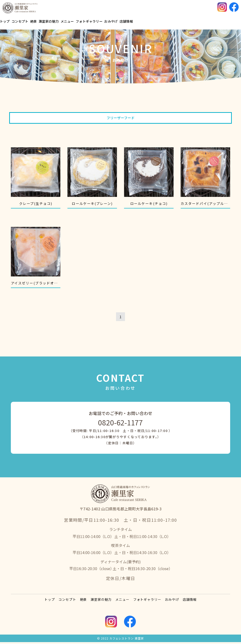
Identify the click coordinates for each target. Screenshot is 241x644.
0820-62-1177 (120, 424)
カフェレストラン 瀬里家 (127, 640)
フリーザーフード (121, 118)
